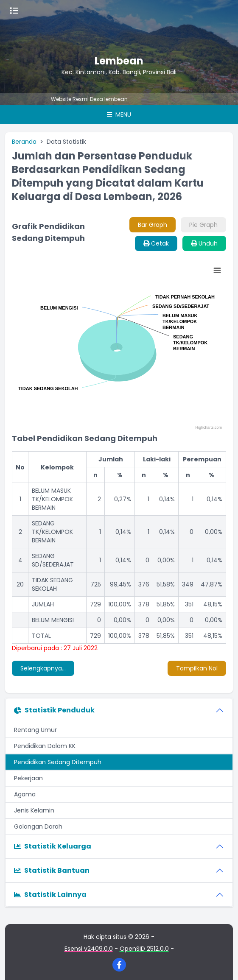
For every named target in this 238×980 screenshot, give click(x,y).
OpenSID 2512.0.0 (144, 949)
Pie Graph (203, 225)
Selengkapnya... (43, 668)
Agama (25, 794)
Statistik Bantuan (52, 870)
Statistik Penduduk (54, 710)
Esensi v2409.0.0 (89, 949)
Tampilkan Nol (197, 668)
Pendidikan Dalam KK (45, 746)
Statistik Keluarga (53, 846)
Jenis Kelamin (34, 810)
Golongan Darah (38, 826)
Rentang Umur (35, 730)
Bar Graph (153, 225)
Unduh (204, 243)
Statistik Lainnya (50, 895)
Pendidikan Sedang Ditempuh (58, 762)
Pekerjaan (28, 778)
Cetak (156, 243)
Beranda (24, 142)
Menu (119, 114)
